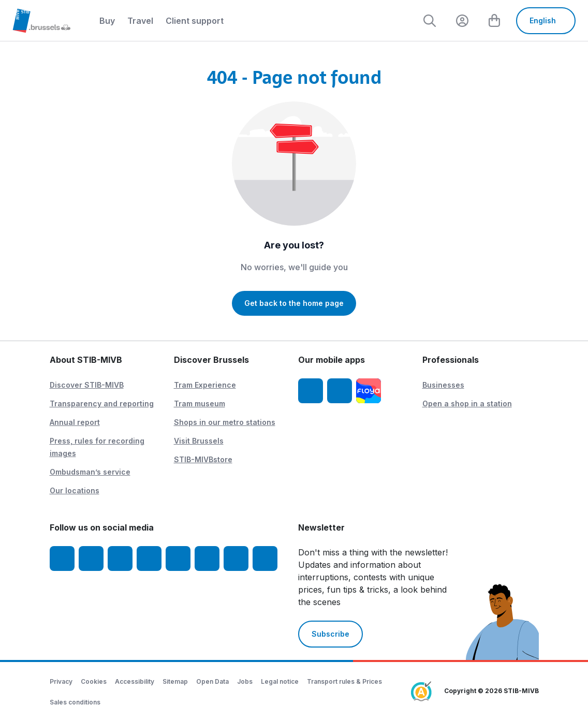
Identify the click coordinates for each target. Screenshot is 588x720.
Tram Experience (205, 385)
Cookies (94, 681)
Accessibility (135, 681)
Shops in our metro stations (225, 422)
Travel (140, 21)
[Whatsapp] (265, 559)
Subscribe (330, 634)
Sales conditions (75, 702)
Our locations (75, 490)
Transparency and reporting (102, 403)
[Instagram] (91, 559)
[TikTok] (178, 559)
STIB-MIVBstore (203, 459)
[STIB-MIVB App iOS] (311, 391)
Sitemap (175, 681)
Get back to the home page (294, 303)
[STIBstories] (236, 559)
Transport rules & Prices (344, 681)
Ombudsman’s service (90, 472)
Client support (195, 21)
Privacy (61, 681)
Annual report (75, 422)
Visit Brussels (199, 441)
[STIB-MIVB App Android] (340, 391)
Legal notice (280, 681)
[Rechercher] (428, 21)
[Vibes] (207, 559)
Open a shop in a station (467, 403)
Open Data (212, 681)
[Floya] (369, 391)
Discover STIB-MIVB (87, 385)
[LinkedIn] (149, 559)
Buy (107, 21)
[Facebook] (62, 559)
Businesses (443, 385)
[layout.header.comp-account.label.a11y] (461, 21)
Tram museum (200, 403)
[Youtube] (120, 559)
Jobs (245, 681)
